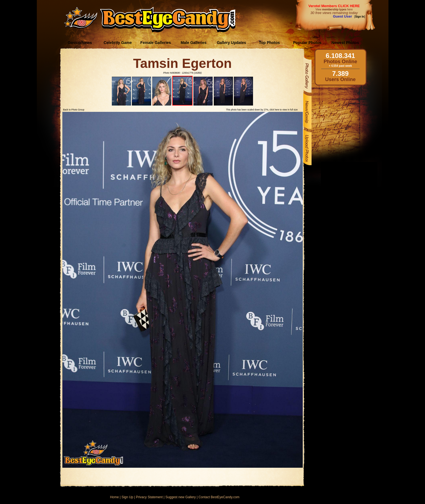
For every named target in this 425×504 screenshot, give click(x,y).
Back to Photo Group (74, 110)
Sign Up (127, 497)
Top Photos (270, 43)
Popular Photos (307, 43)
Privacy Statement (149, 497)
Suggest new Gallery (181, 497)
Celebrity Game (118, 43)
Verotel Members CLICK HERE (334, 6)
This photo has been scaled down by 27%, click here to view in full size (262, 110)
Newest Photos (345, 43)
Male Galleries (193, 43)
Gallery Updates (231, 43)
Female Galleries (156, 43)
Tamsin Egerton (182, 63)
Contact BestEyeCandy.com (219, 497)
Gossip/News (80, 43)
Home (114, 497)
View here (334, 9)
